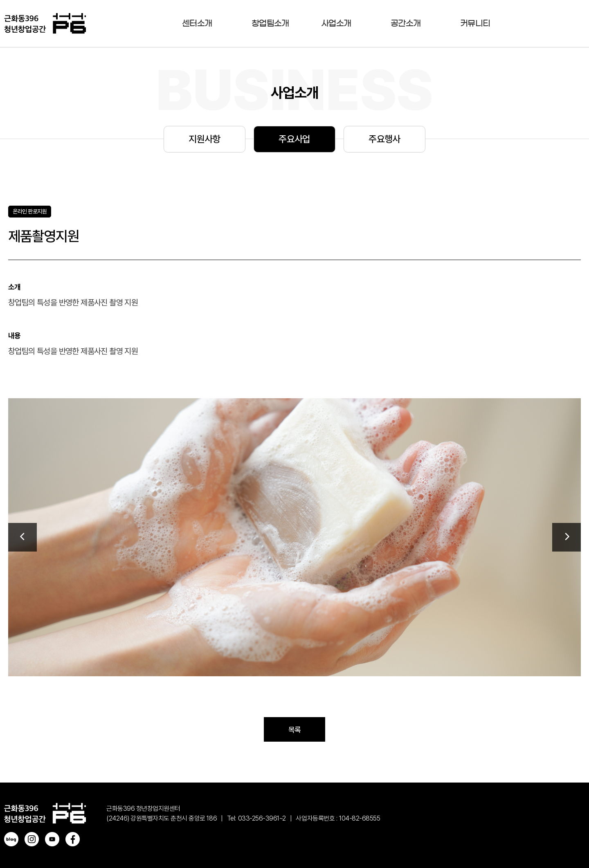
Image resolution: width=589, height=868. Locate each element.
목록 (295, 730)
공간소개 (406, 23)
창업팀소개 (270, 23)
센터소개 (197, 23)
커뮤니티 (475, 23)
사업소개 (336, 23)
